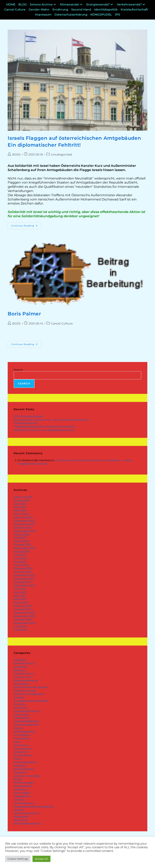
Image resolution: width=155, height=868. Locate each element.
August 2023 (22, 534)
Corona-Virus (22, 677)
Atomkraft (20, 667)
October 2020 (23, 620)
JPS (117, 15)
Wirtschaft (20, 820)
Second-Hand (81, 9)
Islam (17, 742)
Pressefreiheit (23, 786)
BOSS (16, 154)
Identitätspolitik (106, 9)
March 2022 (21, 565)
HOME (11, 4)
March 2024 (21, 514)
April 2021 (20, 599)
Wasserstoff (21, 817)
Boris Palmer (24, 314)
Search (18, 370)
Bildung (19, 670)
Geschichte (21, 715)
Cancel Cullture (62, 323)
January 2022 (22, 572)
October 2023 (22, 528)
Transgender (22, 796)
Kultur (18, 759)
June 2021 (20, 592)
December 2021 (24, 575)
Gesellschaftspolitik (27, 721)
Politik (18, 779)
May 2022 (20, 562)
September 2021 (24, 585)
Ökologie (20, 660)
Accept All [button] (41, 859)
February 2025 (23, 497)
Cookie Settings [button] (18, 859)
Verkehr (19, 810)
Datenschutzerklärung (71, 15)
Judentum (21, 752)
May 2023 (20, 538)
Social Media (22, 793)
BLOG (23, 4)
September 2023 (25, 531)
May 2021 (20, 596)
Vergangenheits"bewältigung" (34, 806)
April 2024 (20, 510)
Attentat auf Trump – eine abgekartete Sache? (44, 430)
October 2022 (22, 545)
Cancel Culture (15, 9)
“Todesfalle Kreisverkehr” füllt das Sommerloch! (45, 427)
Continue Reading (26, 225)
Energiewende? (100, 4)
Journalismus (23, 749)
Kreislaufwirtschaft (134, 9)
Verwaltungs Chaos (26, 813)
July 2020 (20, 626)
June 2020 (21, 630)
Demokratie (22, 684)
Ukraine (19, 800)
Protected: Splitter (26, 423)
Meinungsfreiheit (25, 762)
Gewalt (18, 728)
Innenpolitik (22, 738)
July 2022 (20, 555)
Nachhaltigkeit (24, 769)
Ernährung (60, 9)
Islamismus (21, 745)
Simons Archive (43, 4)
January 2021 (22, 609)
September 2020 (25, 623)
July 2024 (20, 504)
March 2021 (21, 602)
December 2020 (24, 613)
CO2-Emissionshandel (28, 416)
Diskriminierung (25, 691)
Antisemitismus (24, 663)
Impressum (43, 15)
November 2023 (24, 524)
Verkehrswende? (131, 4)
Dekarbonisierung (26, 680)
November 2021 (24, 579)
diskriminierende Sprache (31, 687)
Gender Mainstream (27, 711)
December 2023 (24, 521)
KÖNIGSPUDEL (101, 15)
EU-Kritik (20, 704)
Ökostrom (20, 772)
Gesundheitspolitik (26, 725)
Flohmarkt (21, 708)
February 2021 (23, 606)
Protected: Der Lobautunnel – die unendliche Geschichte (51, 420)
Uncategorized (61, 154)
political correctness (27, 776)
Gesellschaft (22, 718)
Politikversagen (24, 782)
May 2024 (20, 507)
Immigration (22, 735)
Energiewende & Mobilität (31, 701)
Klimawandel (72, 4)
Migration (20, 766)
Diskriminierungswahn (29, 694)
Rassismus (21, 789)
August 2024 (22, 500)
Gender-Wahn (39, 9)
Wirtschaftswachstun (28, 823)
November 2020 (24, 616)
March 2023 (21, 541)
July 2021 (20, 589)
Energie (19, 697)
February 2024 (23, 517)
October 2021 (22, 582)
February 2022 (23, 568)
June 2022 (20, 558)
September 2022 (25, 548)
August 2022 (22, 551)
